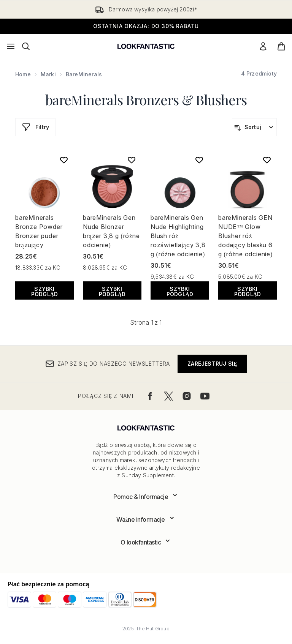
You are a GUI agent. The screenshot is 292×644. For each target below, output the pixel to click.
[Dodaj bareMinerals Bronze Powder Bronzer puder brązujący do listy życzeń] (64, 160)
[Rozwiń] (146, 497)
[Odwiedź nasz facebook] (150, 396)
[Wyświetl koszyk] (281, 46)
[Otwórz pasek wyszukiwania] (26, 46)
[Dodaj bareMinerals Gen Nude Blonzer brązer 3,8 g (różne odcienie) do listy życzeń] (132, 160)
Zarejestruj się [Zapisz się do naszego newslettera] (212, 364)
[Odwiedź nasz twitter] (168, 396)
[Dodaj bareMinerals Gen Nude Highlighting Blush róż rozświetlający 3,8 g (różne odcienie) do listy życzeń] (199, 160)
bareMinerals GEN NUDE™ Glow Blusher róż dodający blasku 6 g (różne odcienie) (245, 236)
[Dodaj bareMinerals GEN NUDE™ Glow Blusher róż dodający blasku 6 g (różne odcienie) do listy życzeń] (267, 160)
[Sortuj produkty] (254, 127)
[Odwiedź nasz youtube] (205, 396)
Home (23, 74)
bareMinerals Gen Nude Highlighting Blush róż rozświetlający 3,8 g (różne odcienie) (178, 236)
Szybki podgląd (45, 291)
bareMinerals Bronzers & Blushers (146, 99)
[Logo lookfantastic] (146, 46)
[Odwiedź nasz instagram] (187, 396)
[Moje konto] (263, 46)
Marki (48, 74)
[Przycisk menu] (11, 46)
